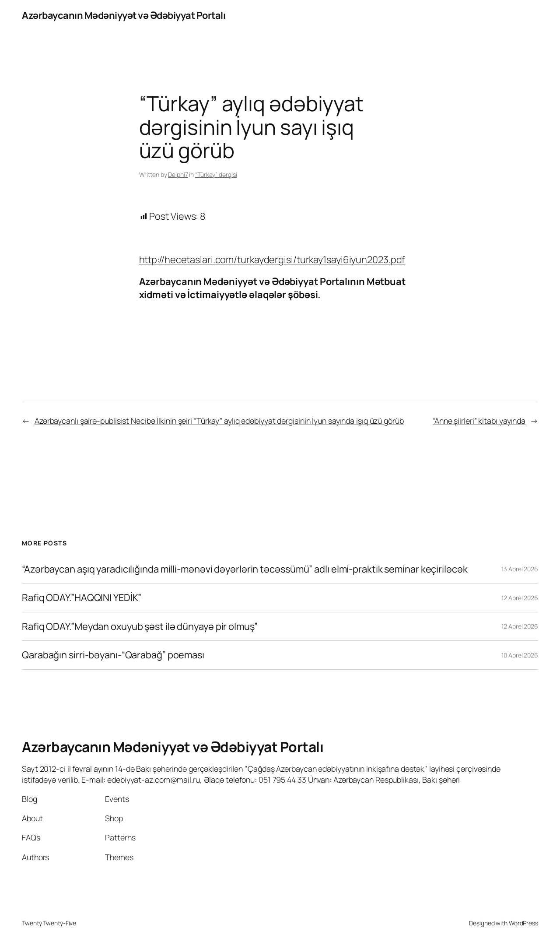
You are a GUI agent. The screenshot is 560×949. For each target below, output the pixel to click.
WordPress (523, 923)
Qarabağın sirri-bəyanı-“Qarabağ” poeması (113, 655)
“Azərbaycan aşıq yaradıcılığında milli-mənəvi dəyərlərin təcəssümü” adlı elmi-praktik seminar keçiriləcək (245, 569)
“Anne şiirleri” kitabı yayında (479, 421)
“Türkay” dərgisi (216, 174)
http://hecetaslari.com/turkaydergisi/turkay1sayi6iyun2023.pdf (272, 260)
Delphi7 (178, 174)
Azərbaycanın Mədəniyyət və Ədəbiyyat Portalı (124, 15)
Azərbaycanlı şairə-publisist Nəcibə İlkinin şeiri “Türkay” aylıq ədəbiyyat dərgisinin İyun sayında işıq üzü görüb (219, 421)
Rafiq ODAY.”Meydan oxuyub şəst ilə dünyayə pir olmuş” (140, 626)
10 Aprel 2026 (520, 655)
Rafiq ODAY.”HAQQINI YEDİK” (82, 598)
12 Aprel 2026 (520, 598)
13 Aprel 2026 (520, 569)
